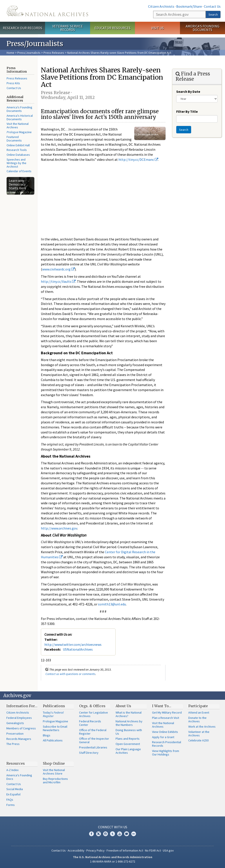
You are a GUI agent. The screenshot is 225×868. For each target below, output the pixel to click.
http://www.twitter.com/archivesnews (73, 644)
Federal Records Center (90, 723)
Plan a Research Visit (166, 718)
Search (213, 14)
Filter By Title (187, 111)
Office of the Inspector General (94, 740)
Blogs (47, 735)
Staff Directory (89, 753)
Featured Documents (14, 139)
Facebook (91, 834)
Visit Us (157, 28)
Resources (16, 763)
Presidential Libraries (93, 747)
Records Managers (19, 739)
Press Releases (54, 53)
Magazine (19, 132)
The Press (13, 744)
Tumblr (112, 834)
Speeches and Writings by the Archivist (16, 163)
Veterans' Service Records (68, 28)
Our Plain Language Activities (128, 751)
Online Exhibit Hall (18, 145)
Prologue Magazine (55, 721)
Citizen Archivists (161, 6)
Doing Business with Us (129, 732)
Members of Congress (21, 728)
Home (10, 53)
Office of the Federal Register (93, 732)
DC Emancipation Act (146, 134)
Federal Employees (19, 718)
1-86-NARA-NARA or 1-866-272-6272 (113, 861)
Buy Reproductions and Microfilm (55, 780)
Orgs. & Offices (92, 706)
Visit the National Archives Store (54, 772)
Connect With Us (113, 827)
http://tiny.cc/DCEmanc (138, 159)
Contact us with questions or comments (70, 674)
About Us (123, 706)
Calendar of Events (19, 171)
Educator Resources (112, 28)
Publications (54, 706)
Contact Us (212, 6)
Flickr (134, 834)
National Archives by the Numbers (129, 723)
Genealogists (15, 723)
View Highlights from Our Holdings (166, 753)
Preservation (15, 734)
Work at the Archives (202, 727)
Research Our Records (23, 28)
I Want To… (162, 706)
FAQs (10, 800)
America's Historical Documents (20, 117)
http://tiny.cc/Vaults (58, 281)
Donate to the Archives (197, 719)
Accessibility (76, 850)
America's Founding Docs (19, 777)
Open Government (128, 744)
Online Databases (18, 155)
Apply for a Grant (163, 737)
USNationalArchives (78, 649)
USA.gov (168, 850)
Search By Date (188, 91)
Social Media (15, 789)
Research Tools (17, 150)
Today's (53, 714)
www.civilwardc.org (58, 269)
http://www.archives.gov (59, 528)
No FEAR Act (153, 850)
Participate (198, 706)
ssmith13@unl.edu (112, 604)
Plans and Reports (128, 739)
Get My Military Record (167, 712)
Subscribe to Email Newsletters (55, 728)
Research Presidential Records (167, 744)
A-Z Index (12, 770)
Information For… (22, 706)
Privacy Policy (95, 850)
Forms (11, 805)
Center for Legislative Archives (93, 714)
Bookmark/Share (189, 6)
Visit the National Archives (18, 125)
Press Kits (13, 83)
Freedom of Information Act (125, 850)
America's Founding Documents (202, 28)
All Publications (53, 740)
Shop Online (54, 763)
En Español (13, 794)
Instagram (105, 834)
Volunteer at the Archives (199, 734)
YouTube (120, 834)
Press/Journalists (29, 53)
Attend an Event (199, 712)
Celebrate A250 (198, 740)
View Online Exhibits (165, 732)
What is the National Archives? (129, 714)
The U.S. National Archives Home (47, 11)
